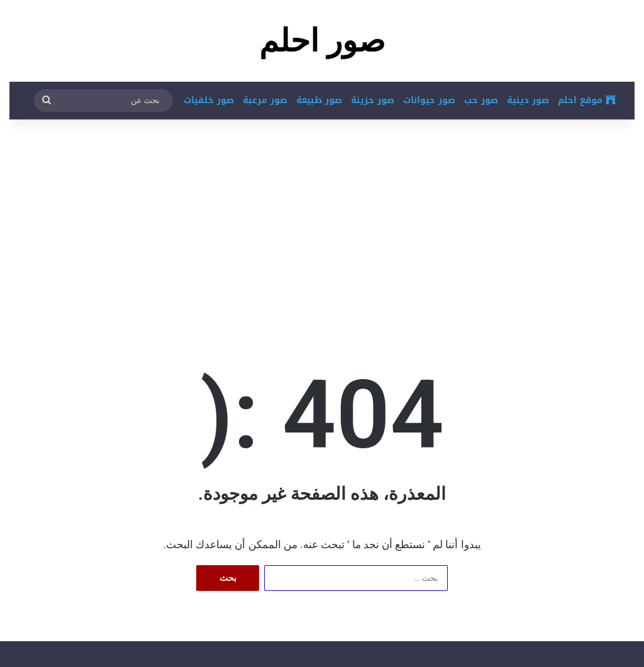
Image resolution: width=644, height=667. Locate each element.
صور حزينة (373, 100)
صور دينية (528, 100)
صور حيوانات (429, 100)
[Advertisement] (322, 220)
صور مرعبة (265, 100)
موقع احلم (587, 100)
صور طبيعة (319, 100)
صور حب (481, 100)
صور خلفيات (209, 100)
